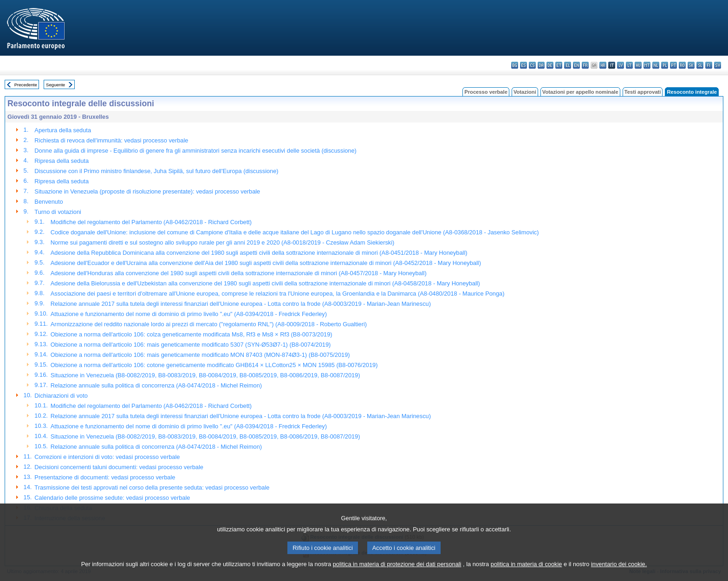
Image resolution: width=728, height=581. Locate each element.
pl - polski (665, 65)
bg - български (515, 65)
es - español (523, 65)
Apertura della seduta (63, 130)
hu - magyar (638, 65)
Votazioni (525, 92)
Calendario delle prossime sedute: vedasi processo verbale (112, 498)
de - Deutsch (550, 65)
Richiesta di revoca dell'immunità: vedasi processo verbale (111, 140)
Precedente (26, 85)
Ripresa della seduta (62, 161)
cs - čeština (532, 65)
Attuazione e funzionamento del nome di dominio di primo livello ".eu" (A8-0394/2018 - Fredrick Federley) (189, 314)
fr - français (585, 65)
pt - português (673, 65)
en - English (576, 65)
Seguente (55, 85)
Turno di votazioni (58, 212)
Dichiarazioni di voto (61, 396)
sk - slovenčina (691, 65)
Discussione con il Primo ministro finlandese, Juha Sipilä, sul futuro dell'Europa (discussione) (156, 171)
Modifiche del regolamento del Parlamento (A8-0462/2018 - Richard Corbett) (151, 222)
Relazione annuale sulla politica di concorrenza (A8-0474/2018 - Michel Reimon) (156, 385)
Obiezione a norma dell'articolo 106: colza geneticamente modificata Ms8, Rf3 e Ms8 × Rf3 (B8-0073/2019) (192, 334)
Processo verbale (486, 92)
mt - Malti (647, 65)
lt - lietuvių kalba (629, 65)
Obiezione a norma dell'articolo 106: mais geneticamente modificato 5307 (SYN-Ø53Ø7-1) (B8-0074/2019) (191, 345)
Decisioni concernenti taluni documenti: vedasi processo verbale (119, 467)
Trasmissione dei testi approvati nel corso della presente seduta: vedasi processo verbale (152, 487)
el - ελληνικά (568, 65)
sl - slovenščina (700, 65)
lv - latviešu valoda (621, 65)
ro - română (682, 65)
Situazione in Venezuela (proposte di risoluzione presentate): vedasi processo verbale (147, 191)
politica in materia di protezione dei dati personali (397, 574)
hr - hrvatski (603, 65)
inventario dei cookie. (619, 574)
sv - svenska (718, 65)
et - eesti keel (559, 65)
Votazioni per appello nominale (580, 92)
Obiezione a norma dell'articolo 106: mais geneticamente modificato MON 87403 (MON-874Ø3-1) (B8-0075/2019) (200, 355)
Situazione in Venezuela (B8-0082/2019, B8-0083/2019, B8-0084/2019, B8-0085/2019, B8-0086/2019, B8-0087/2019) (205, 375)
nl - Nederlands (656, 65)
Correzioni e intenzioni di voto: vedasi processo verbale (107, 457)
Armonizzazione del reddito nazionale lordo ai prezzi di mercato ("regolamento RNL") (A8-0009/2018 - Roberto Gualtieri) (209, 324)
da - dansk (541, 65)
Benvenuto (49, 202)
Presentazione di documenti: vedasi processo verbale (105, 477)
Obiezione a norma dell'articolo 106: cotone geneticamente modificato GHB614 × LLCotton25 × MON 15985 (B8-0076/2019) (214, 365)
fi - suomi (709, 65)
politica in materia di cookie (526, 574)
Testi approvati (643, 92)
